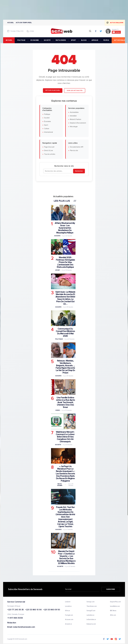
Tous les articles (50, 154)
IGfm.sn (67, 611)
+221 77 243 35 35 (15, 610)
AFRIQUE (95, 40)
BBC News (113, 611)
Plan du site (74, 151)
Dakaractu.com (91, 624)
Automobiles (74, 112)
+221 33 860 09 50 (52, 610)
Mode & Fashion (75, 119)
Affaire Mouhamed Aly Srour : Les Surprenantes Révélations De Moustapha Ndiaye (65, 228)
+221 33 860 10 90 (33, 610)
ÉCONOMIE (35, 40)
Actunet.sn (68, 624)
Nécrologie (74, 127)
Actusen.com (69, 620)
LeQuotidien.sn (91, 620)
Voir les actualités (75, 90)
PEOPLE (106, 40)
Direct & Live (48, 151)
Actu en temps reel (24, 23)
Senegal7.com (91, 611)
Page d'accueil (49, 147)
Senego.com (90, 602)
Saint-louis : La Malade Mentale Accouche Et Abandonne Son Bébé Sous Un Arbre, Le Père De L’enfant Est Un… (65, 298)
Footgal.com (69, 615)
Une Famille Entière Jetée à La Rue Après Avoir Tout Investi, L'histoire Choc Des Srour (65, 402)
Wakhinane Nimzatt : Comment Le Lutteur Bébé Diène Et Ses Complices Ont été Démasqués (65, 437)
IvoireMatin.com (115, 606)
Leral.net (68, 602)
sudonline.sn (90, 615)
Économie (47, 122)
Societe (57, 236)
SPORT (73, 40)
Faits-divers (60, 485)
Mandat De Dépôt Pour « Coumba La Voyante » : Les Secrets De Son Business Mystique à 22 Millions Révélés (66, 557)
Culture (47, 129)
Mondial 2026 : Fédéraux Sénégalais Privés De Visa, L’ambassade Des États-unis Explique (65, 262)
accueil (9, 40)
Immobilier (73, 116)
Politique (47, 114)
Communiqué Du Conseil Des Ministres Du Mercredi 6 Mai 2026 (65, 332)
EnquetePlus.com (115, 602)
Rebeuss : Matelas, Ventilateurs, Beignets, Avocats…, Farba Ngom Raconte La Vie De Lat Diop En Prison (65, 367)
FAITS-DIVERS (61, 40)
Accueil (11, 23)
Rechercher (79, 171)
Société (47, 118)
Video (58, 410)
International (48, 132)
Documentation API (76, 147)
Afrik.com (113, 615)
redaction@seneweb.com (24, 627)
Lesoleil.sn (68, 606)
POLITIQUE (21, 40)
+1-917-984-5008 (15, 618)
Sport (46, 125)
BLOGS (84, 40)
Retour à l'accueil (53, 90)
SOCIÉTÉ (47, 40)
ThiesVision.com (92, 606)
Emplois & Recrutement (78, 123)
